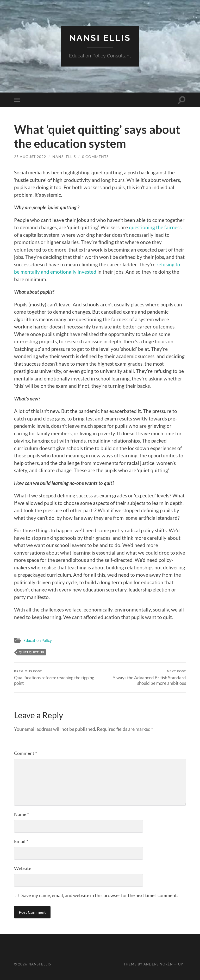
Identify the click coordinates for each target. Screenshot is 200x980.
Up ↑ (182, 964)
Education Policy (38, 640)
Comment (26, 753)
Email (21, 841)
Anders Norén (158, 964)
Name (21, 814)
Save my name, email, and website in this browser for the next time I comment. (100, 895)
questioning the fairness (155, 227)
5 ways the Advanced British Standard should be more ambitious (144, 678)
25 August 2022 (30, 157)
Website (23, 868)
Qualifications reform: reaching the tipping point (56, 678)
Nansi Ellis (100, 38)
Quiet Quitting (32, 652)
